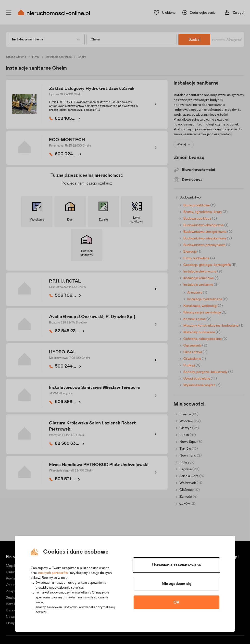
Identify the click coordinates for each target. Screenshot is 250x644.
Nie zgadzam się (177, 584)
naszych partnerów (53, 573)
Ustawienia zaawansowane (177, 565)
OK (176, 602)
